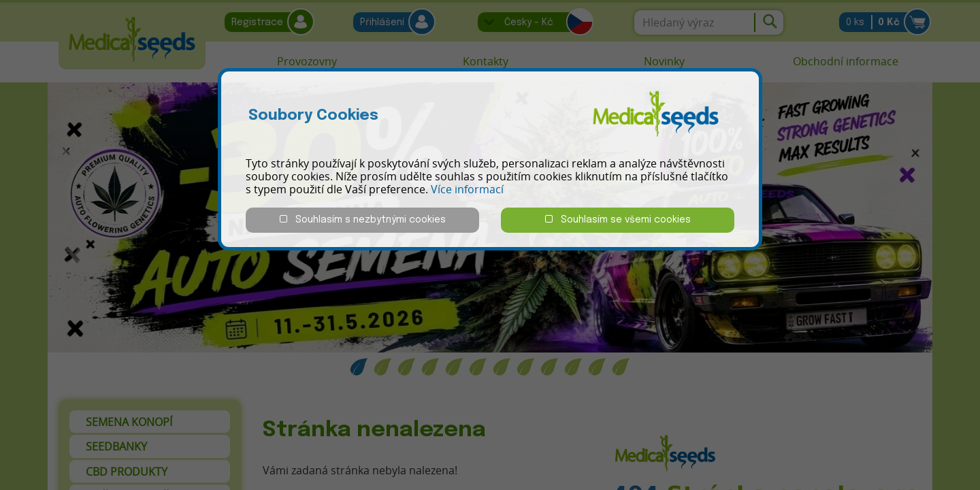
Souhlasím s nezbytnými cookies (363, 219)
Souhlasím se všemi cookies (618, 219)
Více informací (467, 189)
